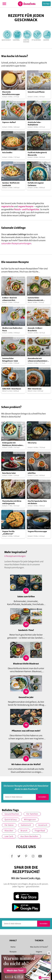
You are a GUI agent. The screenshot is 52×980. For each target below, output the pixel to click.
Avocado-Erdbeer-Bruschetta (35, 329)
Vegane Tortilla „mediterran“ (8, 533)
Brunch (24, 831)
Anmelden (42, 797)
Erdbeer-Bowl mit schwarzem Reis (10, 299)
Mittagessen (30, 820)
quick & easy (11, 820)
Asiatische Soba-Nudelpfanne (35, 124)
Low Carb (9, 836)
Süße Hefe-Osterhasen (12, 389)
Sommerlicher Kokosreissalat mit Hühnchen (35, 299)
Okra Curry (32, 443)
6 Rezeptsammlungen (15, 556)
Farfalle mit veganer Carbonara (36, 184)
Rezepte (13, 952)
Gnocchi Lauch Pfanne (36, 92)
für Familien (32, 814)
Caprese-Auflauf (9, 122)
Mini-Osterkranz (35, 389)
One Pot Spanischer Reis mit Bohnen (37, 502)
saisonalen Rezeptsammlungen (16, 243)
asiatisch (43, 825)
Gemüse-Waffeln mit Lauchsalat (11, 184)
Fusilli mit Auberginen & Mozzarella (37, 154)
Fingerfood (40, 831)
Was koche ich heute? (39, 947)
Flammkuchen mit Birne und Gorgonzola (12, 502)
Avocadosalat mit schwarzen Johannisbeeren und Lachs (39, 360)
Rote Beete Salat (9, 473)
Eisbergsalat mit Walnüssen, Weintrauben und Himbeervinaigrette (12, 444)
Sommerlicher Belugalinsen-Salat (10, 360)
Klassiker (9, 831)
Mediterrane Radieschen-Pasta (13, 329)
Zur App (46, 4)
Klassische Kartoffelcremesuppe (11, 93)
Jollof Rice (32, 473)
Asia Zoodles (7, 153)
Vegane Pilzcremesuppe (37, 531)
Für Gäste (9, 825)
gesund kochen (12, 814)
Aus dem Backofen (29, 836)
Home (13, 947)
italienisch (26, 825)
